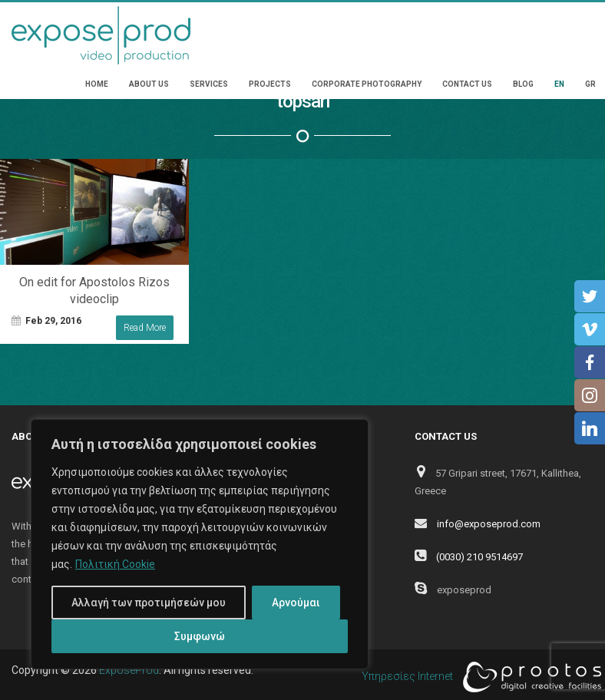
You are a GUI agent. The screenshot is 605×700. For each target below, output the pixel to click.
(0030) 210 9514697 (479, 557)
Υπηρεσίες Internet (478, 677)
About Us (149, 84)
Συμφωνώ (200, 636)
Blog (523, 84)
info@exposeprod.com (489, 524)
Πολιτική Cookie (115, 564)
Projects (270, 84)
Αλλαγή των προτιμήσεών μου (149, 603)
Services (209, 84)
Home (97, 84)
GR (590, 84)
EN (559, 84)
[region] (200, 544)
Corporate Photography (367, 84)
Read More (145, 328)
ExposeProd (129, 670)
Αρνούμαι (296, 603)
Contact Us (467, 84)
